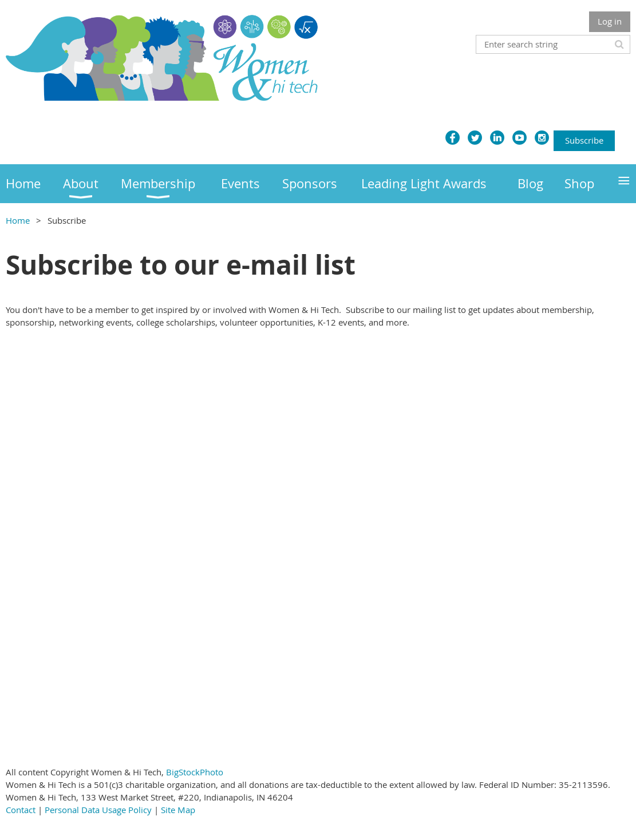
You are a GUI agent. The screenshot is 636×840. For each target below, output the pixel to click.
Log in (610, 21)
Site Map (178, 810)
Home (18, 220)
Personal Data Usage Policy (98, 810)
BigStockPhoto (195, 772)
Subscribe (584, 140)
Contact (21, 810)
